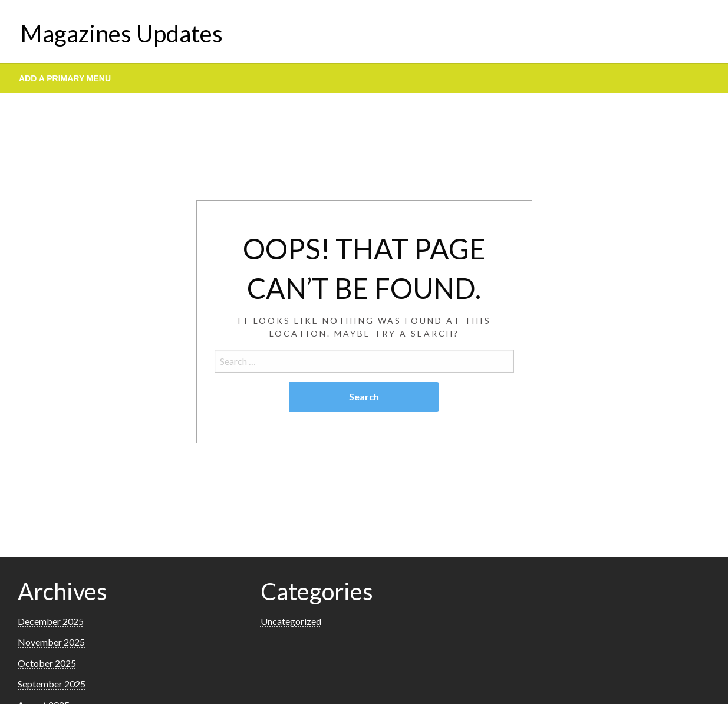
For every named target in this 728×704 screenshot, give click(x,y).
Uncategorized (291, 621)
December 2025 (51, 621)
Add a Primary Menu (65, 78)
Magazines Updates (122, 34)
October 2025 (47, 663)
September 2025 (52, 684)
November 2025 (51, 642)
